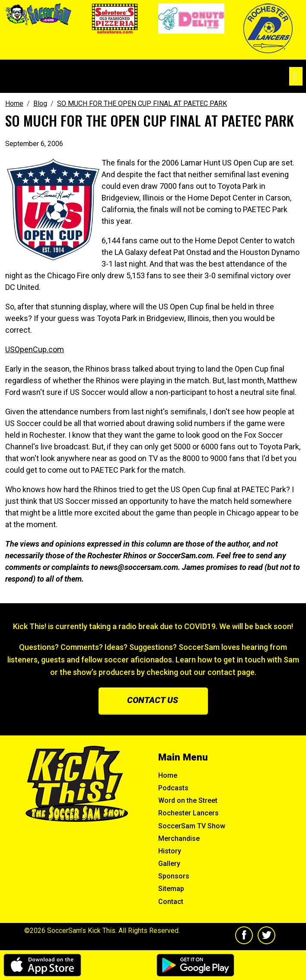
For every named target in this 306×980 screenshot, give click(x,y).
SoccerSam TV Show (192, 826)
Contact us (153, 700)
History (170, 851)
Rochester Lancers (188, 813)
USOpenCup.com (35, 349)
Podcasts (173, 788)
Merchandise (179, 838)
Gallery (169, 864)
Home (168, 775)
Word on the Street (188, 800)
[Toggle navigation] (296, 76)
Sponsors (174, 876)
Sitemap (171, 889)
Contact (171, 902)
